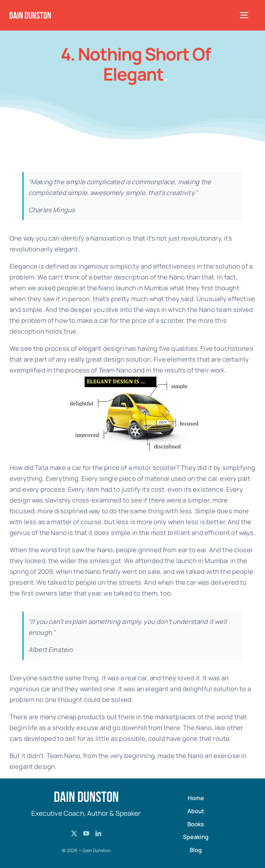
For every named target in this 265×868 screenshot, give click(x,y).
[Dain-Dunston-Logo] (30, 15)
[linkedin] (98, 833)
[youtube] (86, 833)
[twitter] (74, 833)
